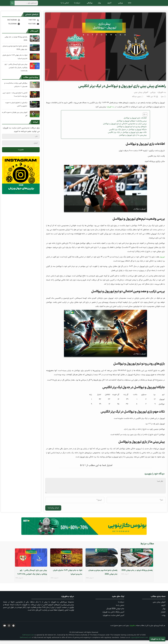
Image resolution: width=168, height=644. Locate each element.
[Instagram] (11, 24)
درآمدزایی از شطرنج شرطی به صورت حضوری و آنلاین (16, 108)
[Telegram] (11, 28)
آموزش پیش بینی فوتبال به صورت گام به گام (15, 118)
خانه (130, 5)
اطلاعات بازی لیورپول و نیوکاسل (135, 122)
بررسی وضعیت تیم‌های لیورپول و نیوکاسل (132, 125)
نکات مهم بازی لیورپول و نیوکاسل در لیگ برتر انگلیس (127, 136)
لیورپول (162, 261)
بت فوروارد (162, 96)
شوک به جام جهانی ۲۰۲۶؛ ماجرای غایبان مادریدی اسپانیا (15, 61)
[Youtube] (30, 28)
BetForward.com (28, 639)
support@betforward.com (139, 641)
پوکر (99, 5)
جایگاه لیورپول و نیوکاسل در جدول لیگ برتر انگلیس (128, 133)
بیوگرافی (89, 5)
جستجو (12, 5)
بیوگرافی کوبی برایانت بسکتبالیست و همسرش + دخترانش (16, 89)
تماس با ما (65, 5)
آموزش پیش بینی (141, 96)
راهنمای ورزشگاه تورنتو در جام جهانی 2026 (16, 42)
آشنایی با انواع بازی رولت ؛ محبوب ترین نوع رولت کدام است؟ (15, 98)
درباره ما (77, 5)
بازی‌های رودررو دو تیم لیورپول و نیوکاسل (132, 130)
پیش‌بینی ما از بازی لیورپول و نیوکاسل (133, 139)
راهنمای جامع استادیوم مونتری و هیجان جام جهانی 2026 (15, 51)
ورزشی (120, 5)
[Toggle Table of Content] (144, 118)
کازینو (109, 5)
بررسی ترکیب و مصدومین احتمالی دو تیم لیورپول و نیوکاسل (125, 127)
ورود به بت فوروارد (157, 639)
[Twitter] (30, 24)
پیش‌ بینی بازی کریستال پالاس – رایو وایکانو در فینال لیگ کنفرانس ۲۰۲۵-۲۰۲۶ (16, 71)
